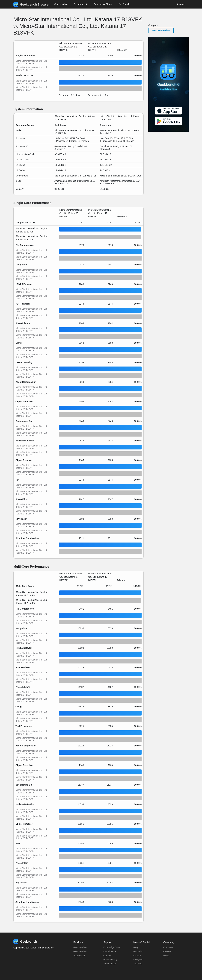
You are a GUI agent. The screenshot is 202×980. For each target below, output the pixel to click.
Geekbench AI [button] (81, 4)
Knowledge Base (112, 947)
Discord (137, 956)
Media (166, 956)
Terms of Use (110, 964)
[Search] (135, 4)
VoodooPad (79, 956)
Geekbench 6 (80, 947)
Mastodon (138, 951)
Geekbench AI (80, 951)
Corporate (168, 947)
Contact (107, 956)
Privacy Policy (110, 959)
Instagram (138, 959)
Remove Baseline (161, 30)
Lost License (110, 951)
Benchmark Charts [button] (103, 4)
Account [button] (181, 4)
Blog (136, 947)
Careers (167, 951)
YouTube (138, 964)
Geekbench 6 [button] (61, 4)
